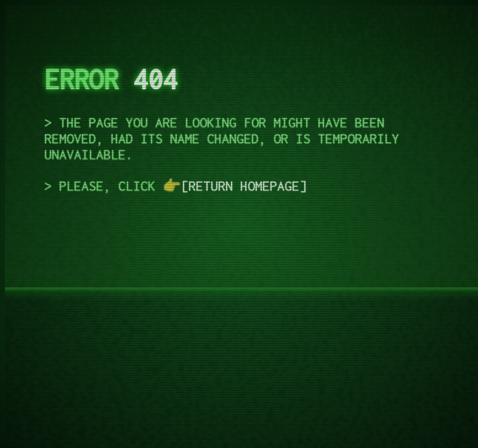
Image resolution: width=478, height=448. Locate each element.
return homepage (244, 186)
